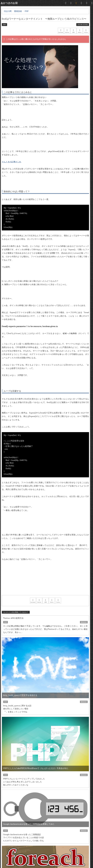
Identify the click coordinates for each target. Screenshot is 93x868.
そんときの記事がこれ (12, 162)
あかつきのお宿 (9, 3)
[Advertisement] (45, 581)
